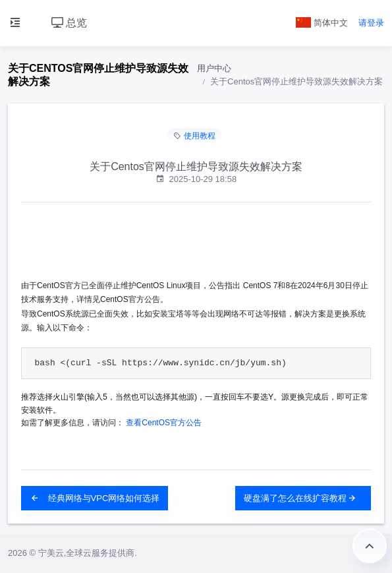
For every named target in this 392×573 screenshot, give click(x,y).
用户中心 (214, 68)
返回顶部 (370, 546)
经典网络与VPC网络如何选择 (95, 498)
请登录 (371, 23)
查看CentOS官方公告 (164, 423)
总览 (69, 23)
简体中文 (322, 23)
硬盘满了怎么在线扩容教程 (300, 498)
